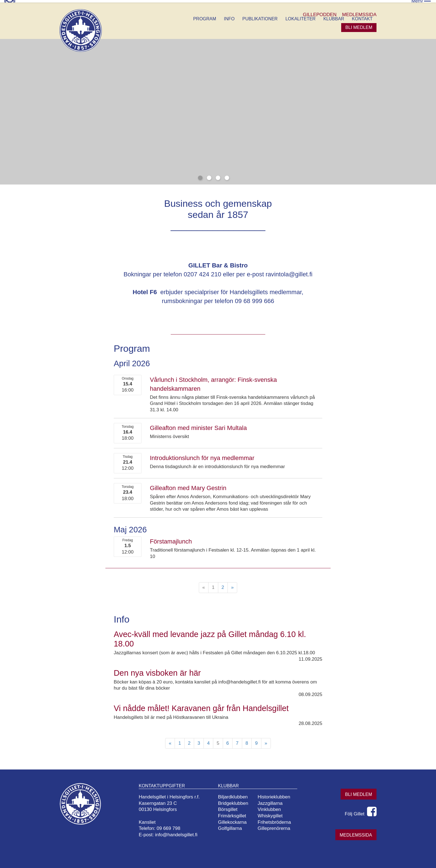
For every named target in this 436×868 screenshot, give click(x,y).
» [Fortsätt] (232, 585)
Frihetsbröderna (276, 820)
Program (205, 16)
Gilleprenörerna (276, 826)
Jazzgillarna (272, 801)
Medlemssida (356, 833)
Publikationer (260, 16)
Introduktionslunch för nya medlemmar (202, 455)
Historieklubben (276, 794)
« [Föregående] (170, 741)
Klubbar (334, 16)
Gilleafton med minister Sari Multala (198, 425)
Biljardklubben (235, 794)
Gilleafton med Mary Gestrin (188, 485)
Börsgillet (230, 807)
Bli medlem (359, 25)
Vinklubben (271, 807)
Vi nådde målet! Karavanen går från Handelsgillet (201, 706)
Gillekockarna (235, 820)
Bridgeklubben (235, 801)
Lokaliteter (300, 16)
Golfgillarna (232, 826)
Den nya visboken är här (157, 670)
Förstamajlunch (171, 539)
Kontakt (362, 16)
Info (229, 16)
